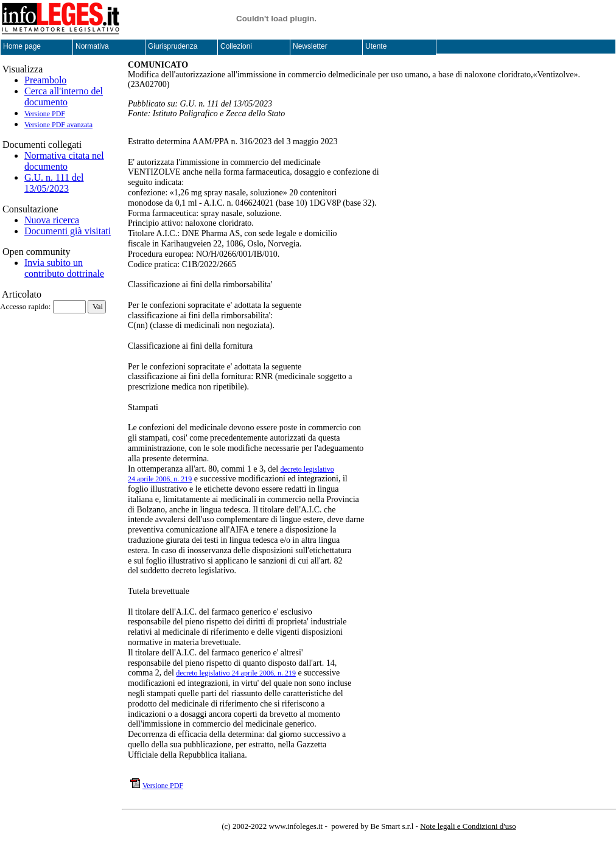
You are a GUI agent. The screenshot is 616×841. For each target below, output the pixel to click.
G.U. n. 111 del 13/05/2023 (54, 183)
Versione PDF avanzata (58, 125)
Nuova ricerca (52, 220)
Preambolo (45, 80)
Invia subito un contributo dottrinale (64, 268)
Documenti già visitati (68, 231)
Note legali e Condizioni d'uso (468, 826)
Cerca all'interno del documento (64, 96)
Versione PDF (45, 114)
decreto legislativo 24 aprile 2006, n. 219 (236, 673)
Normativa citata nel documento (64, 161)
